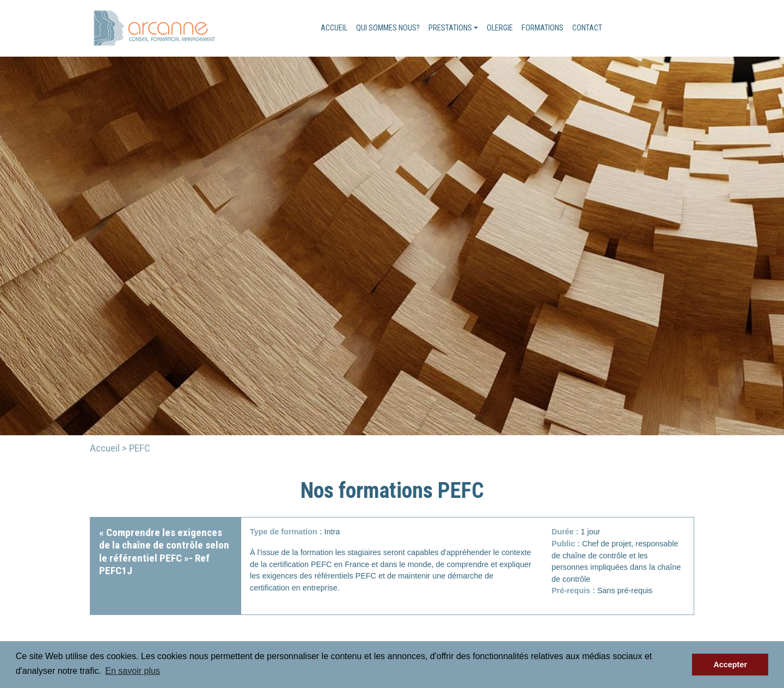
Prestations (450, 28)
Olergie (500, 28)
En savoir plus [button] (133, 671)
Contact (587, 28)
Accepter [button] (730, 665)
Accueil (334, 28)
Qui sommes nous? (388, 28)
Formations (543, 28)
